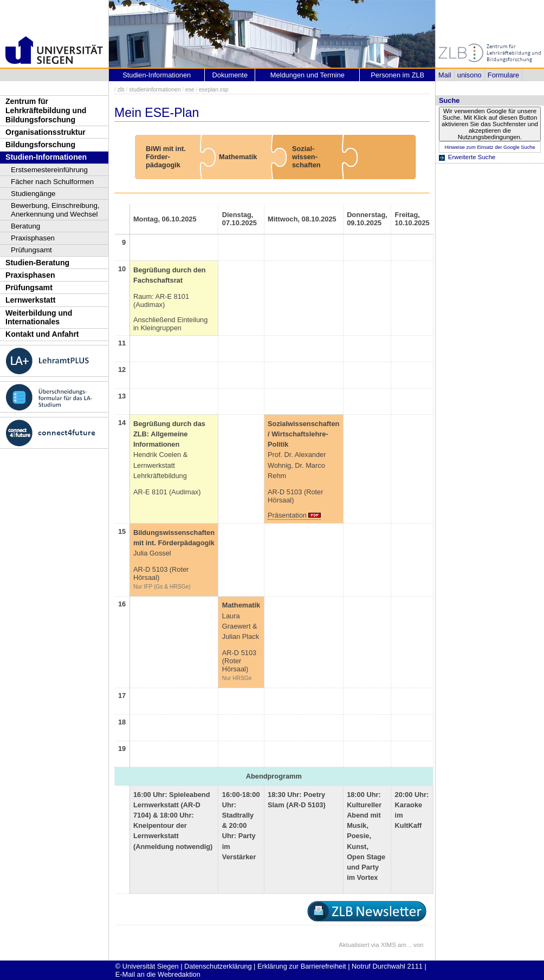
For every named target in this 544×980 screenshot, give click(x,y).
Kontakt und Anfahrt (42, 334)
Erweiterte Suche (472, 157)
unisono (469, 75)
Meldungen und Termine (307, 75)
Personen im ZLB (397, 75)
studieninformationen (155, 90)
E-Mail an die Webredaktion (158, 974)
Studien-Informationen (46, 157)
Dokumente (230, 75)
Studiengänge (33, 194)
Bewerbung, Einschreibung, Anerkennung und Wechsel (55, 210)
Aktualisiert (354, 945)
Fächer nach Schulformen (52, 182)
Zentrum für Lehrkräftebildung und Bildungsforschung (46, 110)
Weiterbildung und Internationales (39, 318)
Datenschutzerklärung (218, 966)
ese (190, 90)
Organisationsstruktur (46, 132)
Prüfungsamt (31, 250)
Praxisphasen (33, 238)
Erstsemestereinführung (49, 170)
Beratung (25, 226)
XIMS (388, 945)
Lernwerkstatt (30, 300)
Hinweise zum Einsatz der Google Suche (490, 147)
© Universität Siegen (147, 966)
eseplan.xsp (214, 90)
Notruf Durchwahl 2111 (387, 966)
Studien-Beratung (37, 263)
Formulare (503, 75)
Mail (445, 75)
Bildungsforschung (40, 145)
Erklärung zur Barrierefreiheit (302, 966)
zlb (121, 90)
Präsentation (287, 515)
